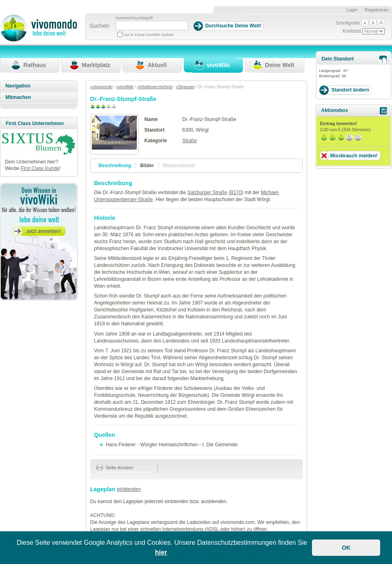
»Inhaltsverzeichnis (155, 87)
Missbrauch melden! (354, 156)
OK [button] (346, 548)
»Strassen (185, 87)
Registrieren (377, 10)
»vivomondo (101, 87)
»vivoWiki (125, 87)
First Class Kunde (40, 168)
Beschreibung (115, 166)
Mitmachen (18, 97)
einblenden (129, 489)
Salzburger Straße (207, 192)
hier (161, 552)
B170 (236, 192)
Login (352, 10)
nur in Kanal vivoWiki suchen (149, 35)
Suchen (99, 26)
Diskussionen (179, 166)
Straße (189, 141)
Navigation (18, 86)
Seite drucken (115, 468)
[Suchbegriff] (152, 26)
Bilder (147, 166)
